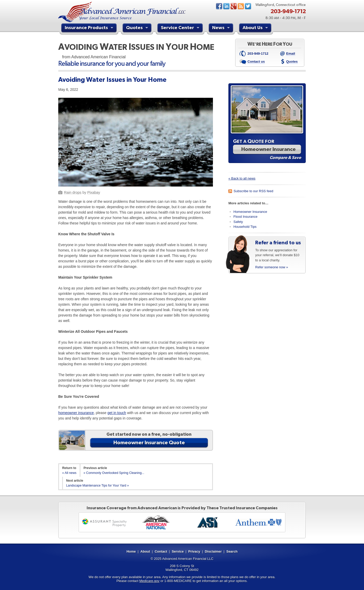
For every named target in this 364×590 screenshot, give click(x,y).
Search (232, 551)
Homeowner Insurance (250, 212)
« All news (69, 473)
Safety (238, 222)
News (241, 6)
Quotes (138, 28)
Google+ (234, 6)
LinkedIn (226, 6)
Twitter (248, 6)
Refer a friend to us (278, 243)
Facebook (219, 6)
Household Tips (245, 227)
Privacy (194, 551)
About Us (256, 28)
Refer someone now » (272, 267)
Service (178, 551)
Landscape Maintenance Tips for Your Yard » (98, 486)
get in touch (117, 413)
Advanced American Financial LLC (188, 559)
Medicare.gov (150, 581)
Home (131, 551)
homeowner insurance (76, 413)
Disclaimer (213, 551)
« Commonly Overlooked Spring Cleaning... (114, 473)
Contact (161, 551)
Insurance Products (90, 28)
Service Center (181, 28)
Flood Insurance (246, 217)
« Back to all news (242, 178)
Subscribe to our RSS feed (253, 191)
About (145, 551)
